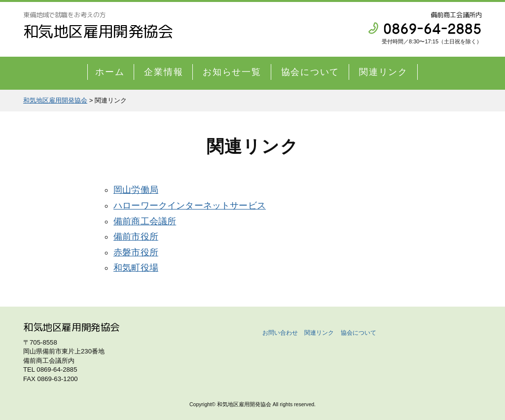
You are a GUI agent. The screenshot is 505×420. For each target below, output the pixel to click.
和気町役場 (136, 268)
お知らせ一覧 (232, 72)
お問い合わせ (280, 333)
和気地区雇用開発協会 (98, 31)
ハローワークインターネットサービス (190, 206)
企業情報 (163, 72)
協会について (310, 72)
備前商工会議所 (145, 221)
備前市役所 (136, 237)
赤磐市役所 (136, 252)
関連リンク (383, 72)
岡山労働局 (136, 190)
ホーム (110, 72)
